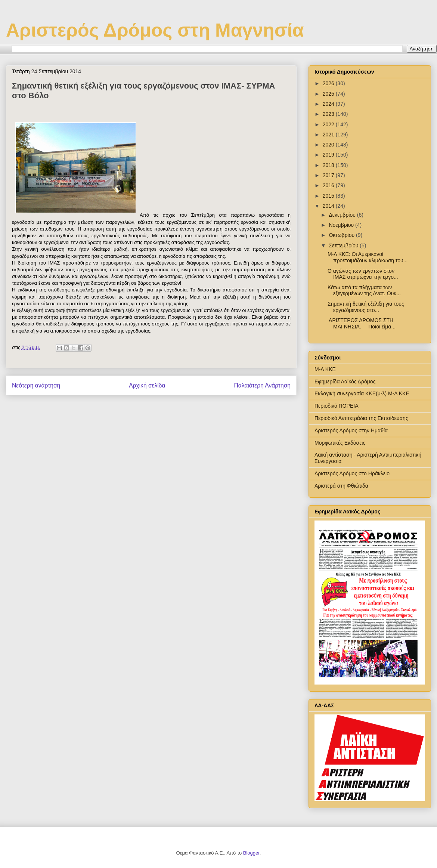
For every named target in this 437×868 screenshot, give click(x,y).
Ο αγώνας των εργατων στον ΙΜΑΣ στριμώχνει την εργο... (363, 274)
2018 (329, 165)
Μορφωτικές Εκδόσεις (340, 443)
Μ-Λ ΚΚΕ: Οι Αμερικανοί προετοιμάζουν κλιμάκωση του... (368, 257)
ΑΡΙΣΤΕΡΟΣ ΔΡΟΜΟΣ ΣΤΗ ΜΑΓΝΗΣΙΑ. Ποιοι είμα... (362, 323)
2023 (329, 114)
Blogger (251, 853)
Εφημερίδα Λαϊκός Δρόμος (345, 382)
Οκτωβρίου (342, 235)
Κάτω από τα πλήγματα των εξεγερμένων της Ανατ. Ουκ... (364, 291)
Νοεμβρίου (342, 225)
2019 (329, 155)
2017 (329, 175)
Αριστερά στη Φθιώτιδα (341, 486)
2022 (329, 124)
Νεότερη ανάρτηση (36, 385)
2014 (329, 206)
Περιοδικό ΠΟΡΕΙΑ (337, 406)
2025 (329, 94)
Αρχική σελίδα (147, 385)
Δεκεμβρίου (343, 215)
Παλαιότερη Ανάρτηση (262, 385)
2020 (329, 145)
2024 (329, 104)
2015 (329, 196)
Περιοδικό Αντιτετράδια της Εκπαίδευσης (361, 418)
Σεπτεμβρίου (344, 245)
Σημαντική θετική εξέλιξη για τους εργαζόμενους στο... (366, 307)
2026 (329, 83)
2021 (329, 135)
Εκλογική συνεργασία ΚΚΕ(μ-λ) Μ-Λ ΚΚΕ (362, 393)
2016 (329, 185)
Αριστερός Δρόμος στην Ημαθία (351, 430)
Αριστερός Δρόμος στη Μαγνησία (155, 30)
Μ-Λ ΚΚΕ (325, 369)
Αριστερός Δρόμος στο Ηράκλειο (352, 473)
